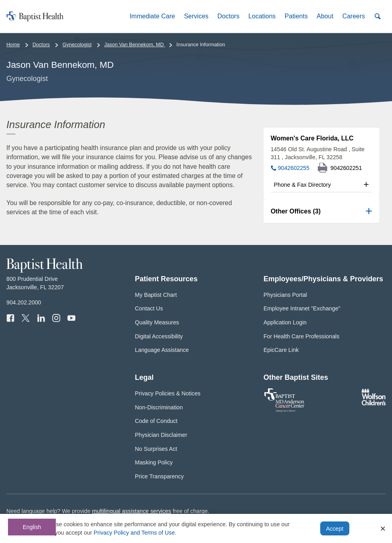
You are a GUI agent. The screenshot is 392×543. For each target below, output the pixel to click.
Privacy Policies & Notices (167, 393)
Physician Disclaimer (161, 435)
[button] (152, 16)
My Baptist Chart (156, 295)
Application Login (285, 322)
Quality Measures (157, 322)
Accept (334, 529)
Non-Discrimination (159, 407)
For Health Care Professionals (301, 336)
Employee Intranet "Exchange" (302, 308)
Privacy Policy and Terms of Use (134, 533)
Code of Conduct (156, 421)
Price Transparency (159, 476)
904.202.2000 (24, 302)
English (32, 527)
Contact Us (149, 308)
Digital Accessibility (159, 336)
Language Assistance (162, 350)
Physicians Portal (285, 295)
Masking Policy (154, 462)
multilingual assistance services (132, 511)
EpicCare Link (281, 350)
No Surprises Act (156, 449)
